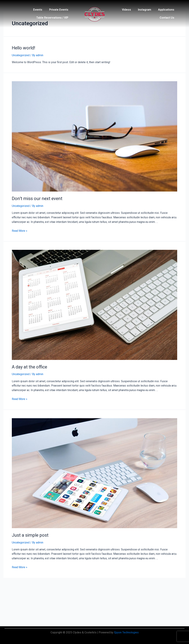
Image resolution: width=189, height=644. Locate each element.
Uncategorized (21, 55)
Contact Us (167, 18)
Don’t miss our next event (37, 198)
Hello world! (23, 48)
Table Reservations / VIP (52, 18)
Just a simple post (30, 535)
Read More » (20, 231)
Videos (126, 10)
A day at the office (29, 367)
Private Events (59, 10)
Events (38, 10)
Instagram (145, 10)
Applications (166, 10)
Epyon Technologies (126, 632)
